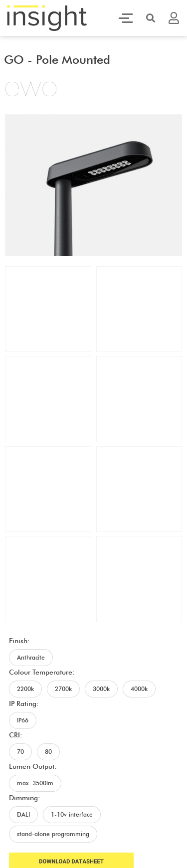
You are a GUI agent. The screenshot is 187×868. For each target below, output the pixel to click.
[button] (151, 18)
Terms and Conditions (133, 788)
